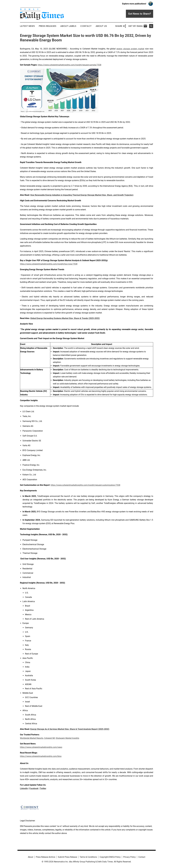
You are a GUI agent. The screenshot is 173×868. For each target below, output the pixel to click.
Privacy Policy (129, 857)
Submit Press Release (67, 857)
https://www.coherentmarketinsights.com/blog (41, 756)
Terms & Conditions (88, 857)
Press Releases (48, 26)
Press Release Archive (45, 857)
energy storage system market (130, 49)
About (31, 857)
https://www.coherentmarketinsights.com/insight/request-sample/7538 (70, 65)
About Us (101, 26)
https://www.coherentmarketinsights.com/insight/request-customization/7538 (85, 485)
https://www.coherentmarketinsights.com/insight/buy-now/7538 (49, 264)
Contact (86, 26)
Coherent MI (49, 738)
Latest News (27, 26)
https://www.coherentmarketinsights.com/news (41, 747)
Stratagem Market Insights (67, 738)
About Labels (68, 26)
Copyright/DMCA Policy (110, 857)
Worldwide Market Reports (32, 738)
